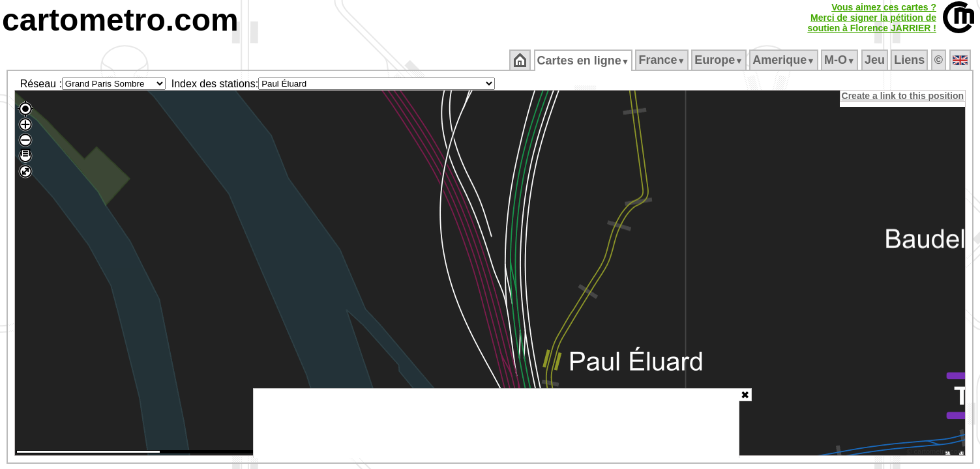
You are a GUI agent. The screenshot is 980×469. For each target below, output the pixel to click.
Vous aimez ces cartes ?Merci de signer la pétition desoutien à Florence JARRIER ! (872, 18)
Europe (720, 60)
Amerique (785, 60)
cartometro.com (120, 20)
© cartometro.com (936, 453)
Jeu (875, 60)
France (663, 60)
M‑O (841, 60)
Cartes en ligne (584, 61)
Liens (911, 60)
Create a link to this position (903, 96)
